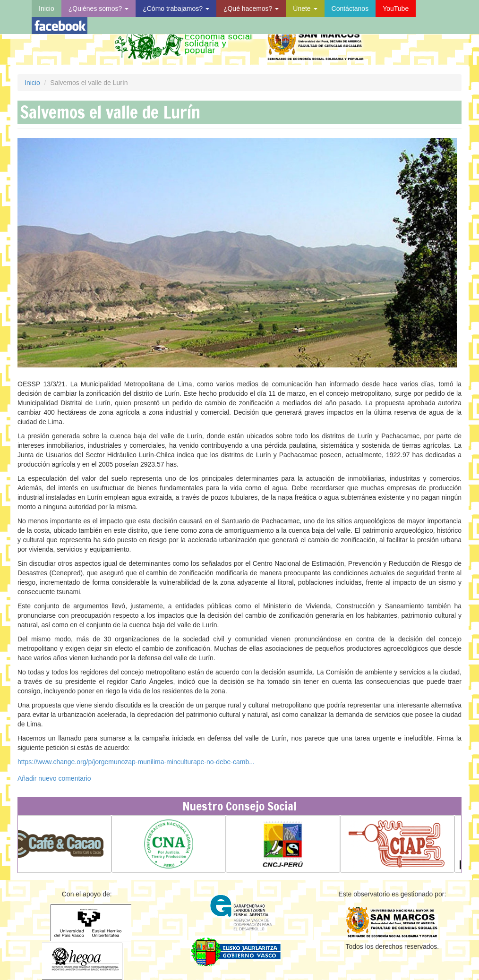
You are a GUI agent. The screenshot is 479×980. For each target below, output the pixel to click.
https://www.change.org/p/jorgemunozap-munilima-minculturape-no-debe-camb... (136, 762)
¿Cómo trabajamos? (176, 9)
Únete (305, 9)
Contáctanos (350, 9)
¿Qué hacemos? (251, 9)
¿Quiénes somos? (99, 9)
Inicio (47, 9)
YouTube (396, 9)
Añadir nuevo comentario (54, 778)
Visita (60, 26)
